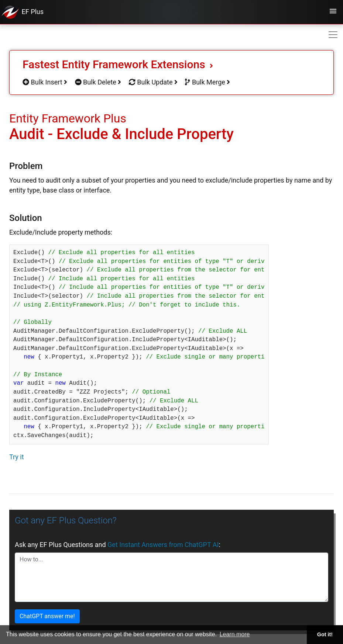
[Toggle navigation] (333, 12)
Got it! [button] (325, 634)
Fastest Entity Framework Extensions (118, 64)
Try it (17, 457)
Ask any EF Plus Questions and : (118, 545)
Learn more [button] (235, 634)
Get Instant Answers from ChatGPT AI (163, 545)
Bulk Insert (45, 82)
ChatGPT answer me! (47, 616)
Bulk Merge (207, 82)
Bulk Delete (98, 82)
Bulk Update (153, 82)
